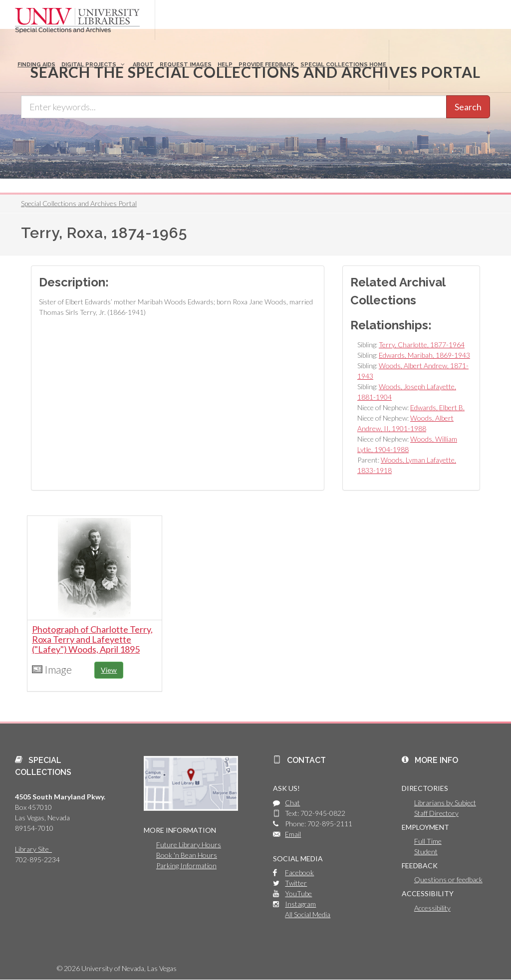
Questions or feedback (448, 879)
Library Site (33, 849)
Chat (292, 803)
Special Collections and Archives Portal (79, 203)
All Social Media (308, 914)
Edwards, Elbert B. (437, 407)
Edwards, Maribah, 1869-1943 (424, 355)
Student (426, 852)
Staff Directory (436, 813)
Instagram (300, 904)
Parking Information (186, 865)
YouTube (298, 893)
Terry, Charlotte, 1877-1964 (422, 345)
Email (293, 834)
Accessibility (432, 908)
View (109, 670)
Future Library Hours (189, 845)
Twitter (296, 883)
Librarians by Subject (445, 803)
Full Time (428, 841)
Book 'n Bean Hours (187, 855)
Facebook (299, 872)
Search (468, 107)
